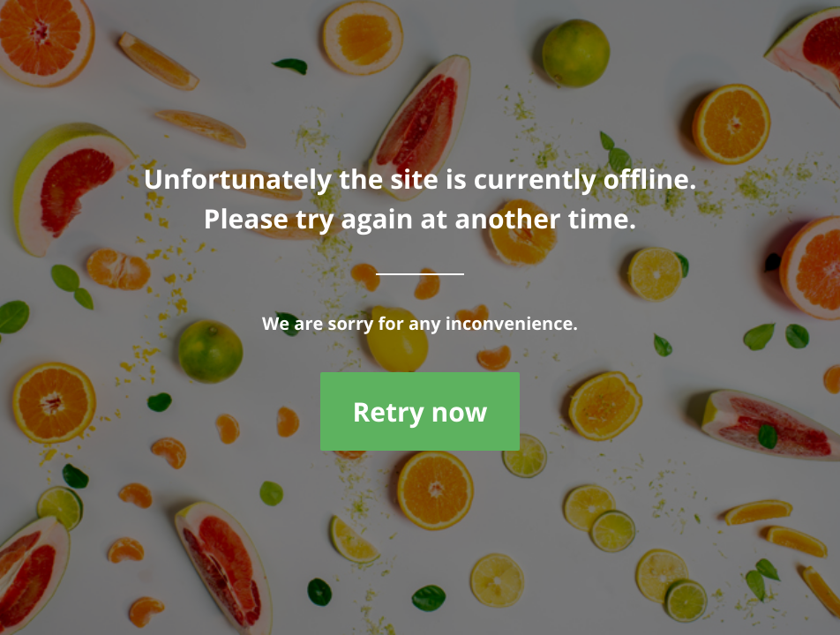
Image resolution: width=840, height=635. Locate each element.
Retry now (420, 411)
